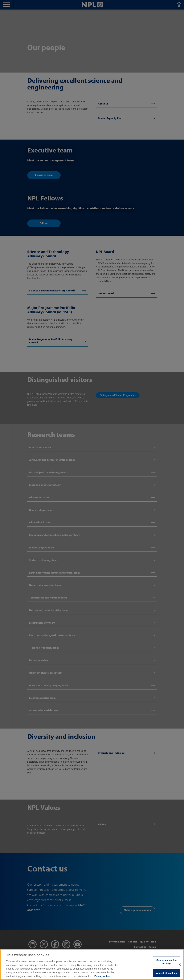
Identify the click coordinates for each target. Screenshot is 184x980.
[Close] (180, 968)
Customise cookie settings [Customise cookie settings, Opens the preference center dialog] (166, 965)
